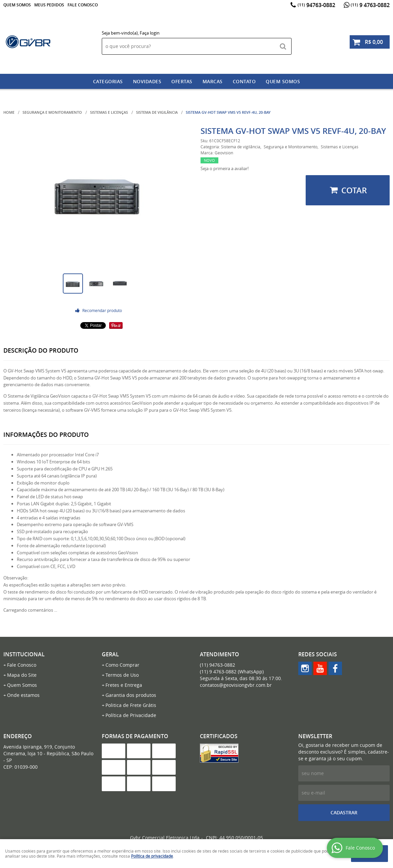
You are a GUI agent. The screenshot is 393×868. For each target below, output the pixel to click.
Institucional (24, 654)
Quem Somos (17, 5)
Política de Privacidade (131, 715)
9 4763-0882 (370, 5)
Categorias (108, 81)
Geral (110, 654)
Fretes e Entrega (124, 685)
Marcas (213, 81)
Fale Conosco (83, 5)
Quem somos (283, 81)
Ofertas (182, 81)
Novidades (147, 81)
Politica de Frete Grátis (131, 705)
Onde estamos (23, 695)
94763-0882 (316, 5)
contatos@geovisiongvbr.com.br (236, 685)
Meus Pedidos (49, 5)
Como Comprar (122, 665)
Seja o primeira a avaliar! (225, 168)
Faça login (150, 33)
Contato (244, 81)
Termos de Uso (122, 675)
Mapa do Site (22, 675)
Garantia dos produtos (131, 695)
